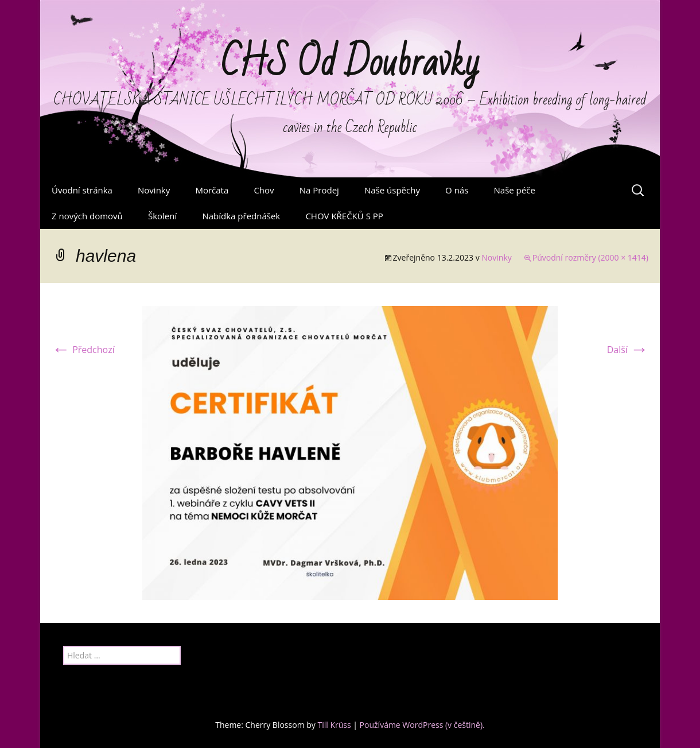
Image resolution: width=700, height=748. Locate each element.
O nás (457, 190)
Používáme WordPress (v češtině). (422, 725)
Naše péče (515, 190)
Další (628, 350)
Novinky (154, 190)
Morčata (212, 190)
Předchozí (83, 350)
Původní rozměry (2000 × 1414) (590, 257)
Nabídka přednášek (241, 216)
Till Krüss (334, 725)
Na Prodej (319, 190)
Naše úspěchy (392, 190)
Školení (162, 216)
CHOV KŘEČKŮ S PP (344, 216)
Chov (264, 190)
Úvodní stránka (82, 190)
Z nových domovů (87, 216)
